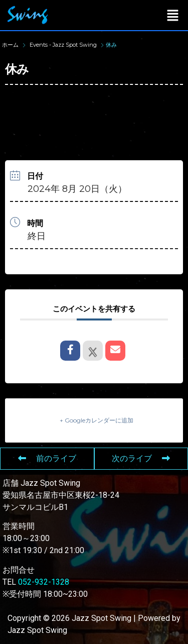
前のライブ (47, 458)
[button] (173, 15)
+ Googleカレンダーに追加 (97, 420)
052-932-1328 (44, 582)
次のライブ (141, 458)
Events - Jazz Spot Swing (63, 45)
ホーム (11, 45)
